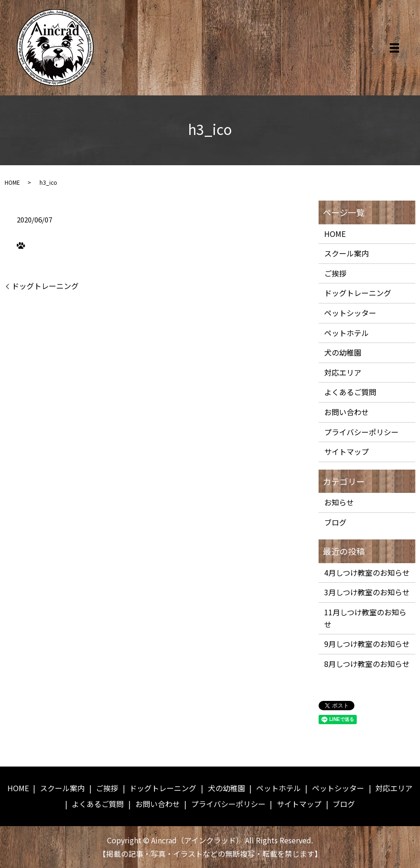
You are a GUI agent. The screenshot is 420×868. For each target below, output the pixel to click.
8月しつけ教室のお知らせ (367, 664)
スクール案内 (347, 253)
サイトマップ (347, 451)
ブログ (335, 522)
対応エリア (343, 372)
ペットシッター (350, 313)
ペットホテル (347, 333)
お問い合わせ (347, 412)
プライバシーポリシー (361, 432)
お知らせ (339, 502)
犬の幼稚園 (343, 352)
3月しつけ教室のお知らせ (367, 592)
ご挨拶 (335, 273)
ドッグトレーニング (45, 286)
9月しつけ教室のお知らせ (367, 644)
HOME (12, 182)
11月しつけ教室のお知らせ (365, 618)
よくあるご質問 (350, 392)
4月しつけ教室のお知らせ (367, 572)
